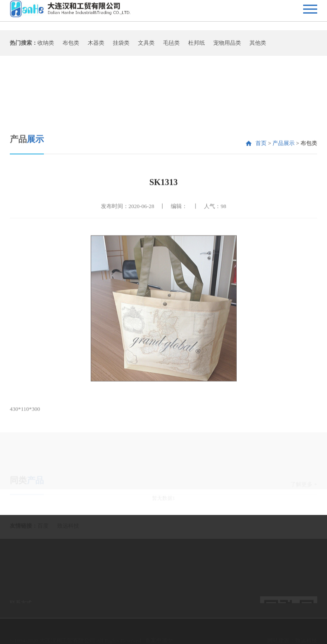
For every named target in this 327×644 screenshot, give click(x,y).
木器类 (96, 45)
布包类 (71, 45)
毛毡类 (171, 45)
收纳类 (46, 45)
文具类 (146, 45)
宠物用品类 (227, 45)
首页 (261, 174)
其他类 (258, 45)
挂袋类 (121, 45)
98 (223, 237)
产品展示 (284, 174)
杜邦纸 (196, 45)
